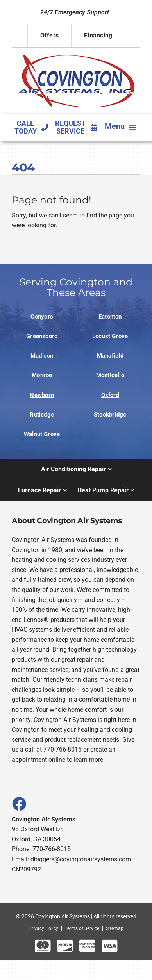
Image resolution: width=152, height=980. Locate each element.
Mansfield (110, 356)
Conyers (42, 317)
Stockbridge (110, 415)
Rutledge (42, 415)
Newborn (42, 395)
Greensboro (42, 336)
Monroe (42, 375)
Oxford (110, 395)
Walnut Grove (42, 434)
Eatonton (110, 317)
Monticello (110, 375)
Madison (42, 356)
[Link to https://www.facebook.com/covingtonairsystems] (19, 804)
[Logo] (76, 54)
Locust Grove (110, 336)
